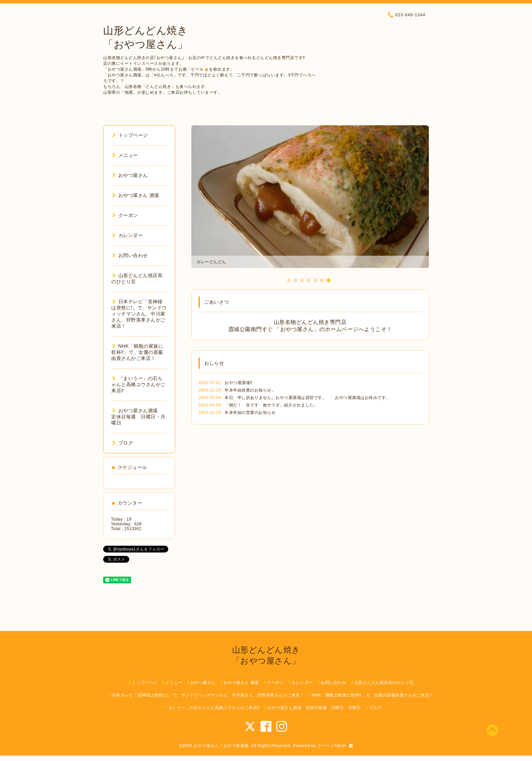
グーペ (324, 746)
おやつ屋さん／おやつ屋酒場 (221, 746)
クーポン (125, 215)
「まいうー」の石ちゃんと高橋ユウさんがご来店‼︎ (138, 384)
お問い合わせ (130, 255)
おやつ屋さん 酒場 (136, 195)
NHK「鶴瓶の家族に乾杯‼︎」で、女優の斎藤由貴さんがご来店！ (137, 352)
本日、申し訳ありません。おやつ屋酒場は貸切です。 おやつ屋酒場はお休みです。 (307, 398)
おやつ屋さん (130, 175)
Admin (340, 746)
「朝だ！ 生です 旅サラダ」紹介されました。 (271, 405)
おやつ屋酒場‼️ (239, 383)
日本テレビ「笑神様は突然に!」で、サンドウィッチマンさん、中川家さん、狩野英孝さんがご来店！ (139, 314)
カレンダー (128, 235)
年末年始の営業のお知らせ (250, 413)
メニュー (125, 155)
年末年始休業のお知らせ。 (250, 390)
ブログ (123, 443)
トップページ (130, 135)
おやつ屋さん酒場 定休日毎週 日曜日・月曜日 (138, 417)
